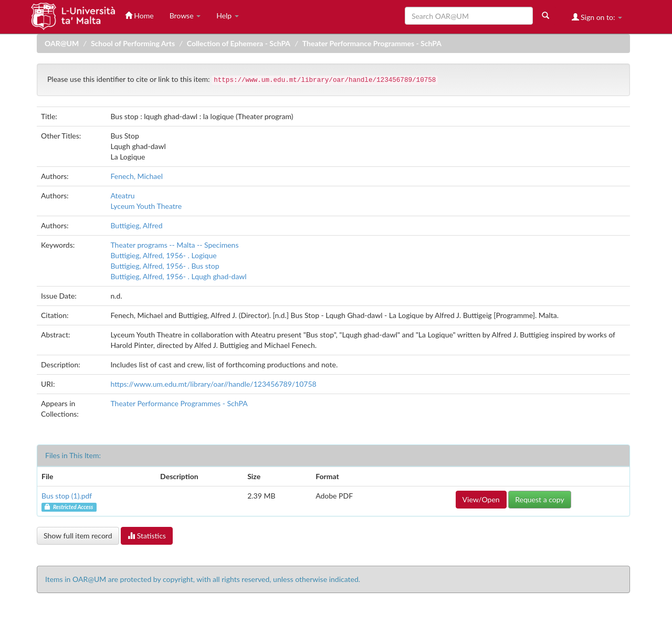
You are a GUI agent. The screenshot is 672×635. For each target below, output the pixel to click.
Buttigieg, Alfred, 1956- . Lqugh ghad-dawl (178, 276)
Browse (185, 15)
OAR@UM (62, 43)
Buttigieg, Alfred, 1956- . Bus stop (165, 266)
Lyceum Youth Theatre (146, 206)
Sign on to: (597, 17)
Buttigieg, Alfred (136, 225)
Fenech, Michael (136, 176)
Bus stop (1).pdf (67, 496)
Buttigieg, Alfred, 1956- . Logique (163, 255)
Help (228, 15)
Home (139, 15)
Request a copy (539, 499)
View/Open (481, 499)
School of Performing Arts (133, 43)
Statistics (147, 536)
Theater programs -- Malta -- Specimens (174, 245)
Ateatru (122, 195)
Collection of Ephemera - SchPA (239, 43)
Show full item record (78, 536)
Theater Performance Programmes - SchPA (372, 43)
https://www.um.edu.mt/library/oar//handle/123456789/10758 (213, 384)
